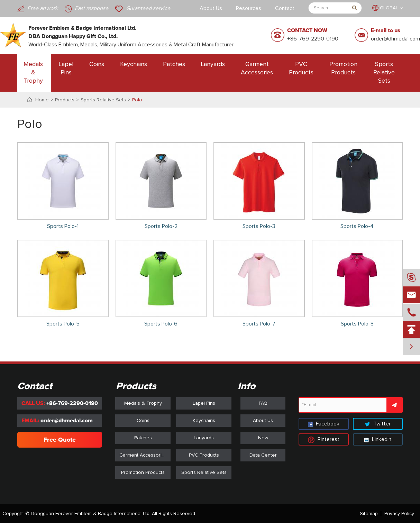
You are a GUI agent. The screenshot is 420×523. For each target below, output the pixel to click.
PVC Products (301, 68)
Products (65, 100)
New (263, 438)
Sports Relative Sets (384, 73)
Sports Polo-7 (259, 324)
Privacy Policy (399, 514)
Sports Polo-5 (63, 324)
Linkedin (378, 439)
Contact (285, 8)
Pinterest (324, 439)
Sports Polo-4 (357, 226)
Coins (97, 64)
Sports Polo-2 (161, 226)
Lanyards (213, 64)
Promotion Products (343, 68)
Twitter (378, 424)
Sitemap (369, 514)
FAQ (263, 403)
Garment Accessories (257, 68)
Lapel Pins (66, 68)
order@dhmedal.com (395, 39)
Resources (249, 8)
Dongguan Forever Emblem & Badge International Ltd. (91, 514)
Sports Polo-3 (259, 226)
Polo (137, 100)
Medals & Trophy (33, 73)
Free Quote (60, 440)
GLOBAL (389, 8)
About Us (211, 8)
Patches (174, 64)
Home (42, 100)
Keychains (134, 64)
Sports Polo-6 (161, 324)
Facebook (324, 424)
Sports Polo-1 (63, 226)
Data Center (263, 455)
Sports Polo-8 (357, 324)
